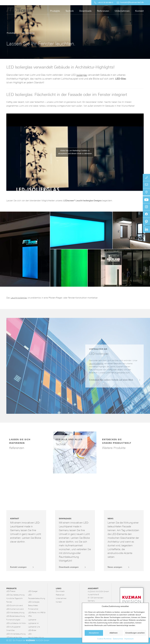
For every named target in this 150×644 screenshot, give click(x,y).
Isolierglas (82, 75)
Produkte (11, 589)
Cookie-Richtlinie (104, 639)
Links (59, 589)
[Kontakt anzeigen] (19, 567)
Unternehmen (61, 599)
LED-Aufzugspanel (13, 627)
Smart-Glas (11, 630)
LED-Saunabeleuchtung (15, 595)
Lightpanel (32, 620)
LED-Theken (11, 591)
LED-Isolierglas (34, 602)
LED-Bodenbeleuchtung (16, 616)
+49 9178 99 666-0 (105, 3)
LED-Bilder (32, 630)
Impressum (129, 639)
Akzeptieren (94, 633)
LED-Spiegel (33, 591)
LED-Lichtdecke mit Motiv (16, 623)
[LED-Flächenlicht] (25, 10)
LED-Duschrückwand (15, 606)
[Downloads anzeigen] (70, 567)
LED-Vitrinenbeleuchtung (16, 634)
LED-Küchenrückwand (15, 609)
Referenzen (60, 595)
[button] (25, 249)
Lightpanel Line (34, 627)
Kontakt (59, 602)
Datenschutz (118, 639)
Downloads (60, 591)
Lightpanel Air (34, 623)
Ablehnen (114, 633)
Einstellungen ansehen (135, 633)
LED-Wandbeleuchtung (15, 613)
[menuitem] (71, 3)
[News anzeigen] (116, 567)
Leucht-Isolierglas (19, 298)
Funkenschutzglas (13, 620)
